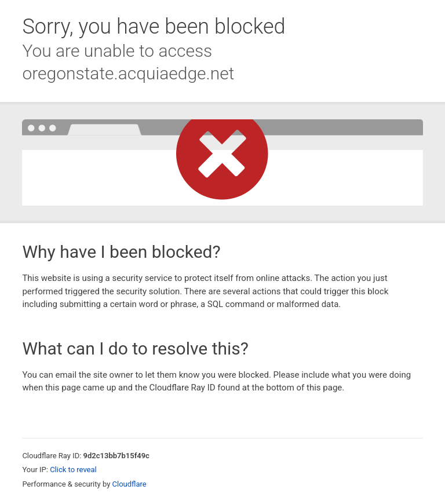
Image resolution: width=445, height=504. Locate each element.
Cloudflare (130, 484)
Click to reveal (73, 470)
